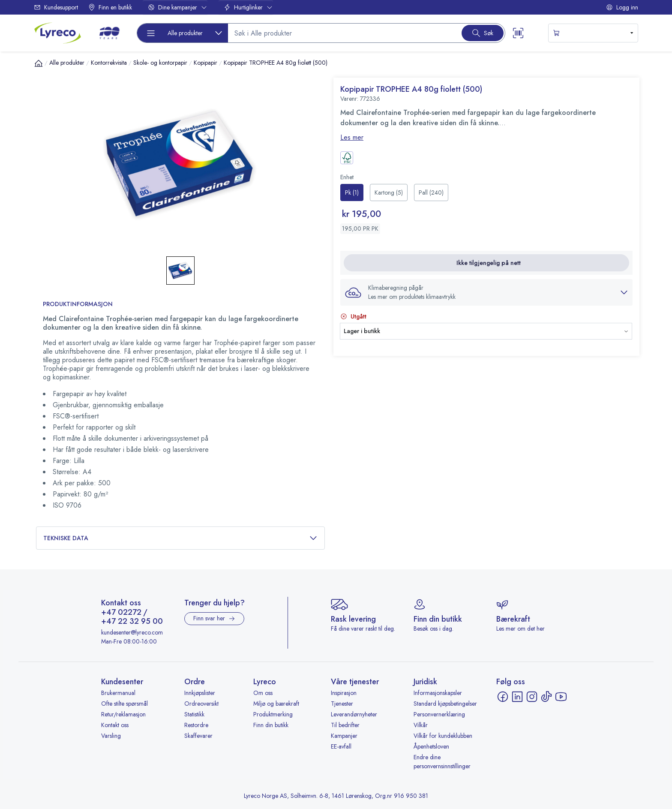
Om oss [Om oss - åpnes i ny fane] (263, 693)
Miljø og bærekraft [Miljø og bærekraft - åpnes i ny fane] (276, 704)
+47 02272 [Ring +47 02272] (121, 613)
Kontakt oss (115, 725)
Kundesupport (56, 7)
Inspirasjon (344, 693)
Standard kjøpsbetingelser (445, 704)
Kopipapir (205, 63)
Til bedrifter (345, 725)
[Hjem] (39, 63)
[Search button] (483, 33)
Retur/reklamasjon (123, 714)
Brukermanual (118, 693)
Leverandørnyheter (354, 714)
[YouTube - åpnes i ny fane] (561, 697)
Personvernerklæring (439, 714)
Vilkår (421, 725)
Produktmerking (273, 714)
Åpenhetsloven (431, 746)
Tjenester (342, 704)
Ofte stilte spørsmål (124, 704)
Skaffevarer (198, 736)
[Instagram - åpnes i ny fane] (532, 697)
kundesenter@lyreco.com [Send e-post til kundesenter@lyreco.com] (132, 632)
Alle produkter (67, 63)
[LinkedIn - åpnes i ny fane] (517, 697)
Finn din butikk (271, 725)
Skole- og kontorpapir (160, 63)
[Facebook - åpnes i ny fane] (503, 697)
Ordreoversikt (201, 704)
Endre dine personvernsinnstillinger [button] (442, 762)
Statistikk (194, 714)
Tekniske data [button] (180, 538)
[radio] (352, 192)
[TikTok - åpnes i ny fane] (546, 697)
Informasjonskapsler (438, 693)
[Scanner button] (518, 33)
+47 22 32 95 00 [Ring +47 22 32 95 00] (132, 622)
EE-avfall (341, 746)
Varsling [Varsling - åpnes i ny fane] (111, 736)
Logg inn (622, 7)
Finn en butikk (110, 7)
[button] (486, 292)
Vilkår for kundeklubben (443, 736)
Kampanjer (344, 736)
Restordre (196, 725)
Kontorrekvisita (109, 63)
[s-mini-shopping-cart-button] (593, 33)
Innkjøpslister (200, 693)
